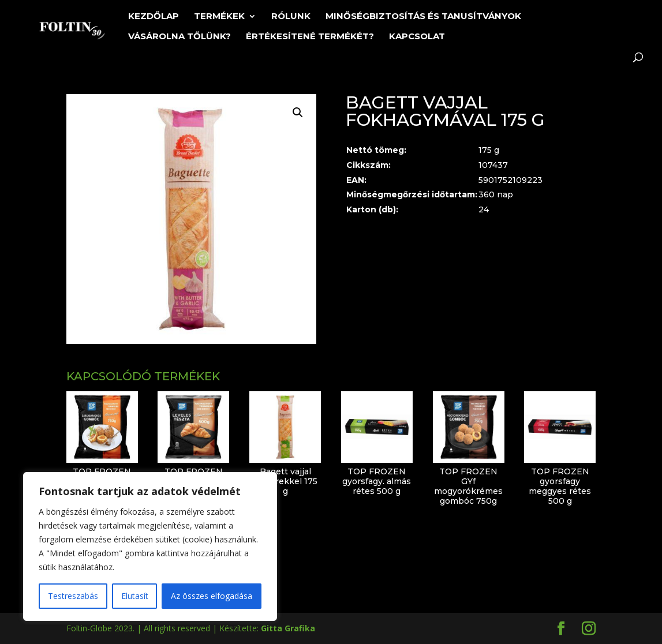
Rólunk (291, 17)
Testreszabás (73, 596)
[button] (298, 113)
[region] (150, 546)
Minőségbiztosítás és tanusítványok (423, 17)
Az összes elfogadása (212, 596)
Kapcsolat (417, 37)
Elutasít (135, 596)
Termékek (219, 17)
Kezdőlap (154, 17)
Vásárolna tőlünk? (179, 37)
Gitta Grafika (288, 628)
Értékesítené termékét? (310, 37)
